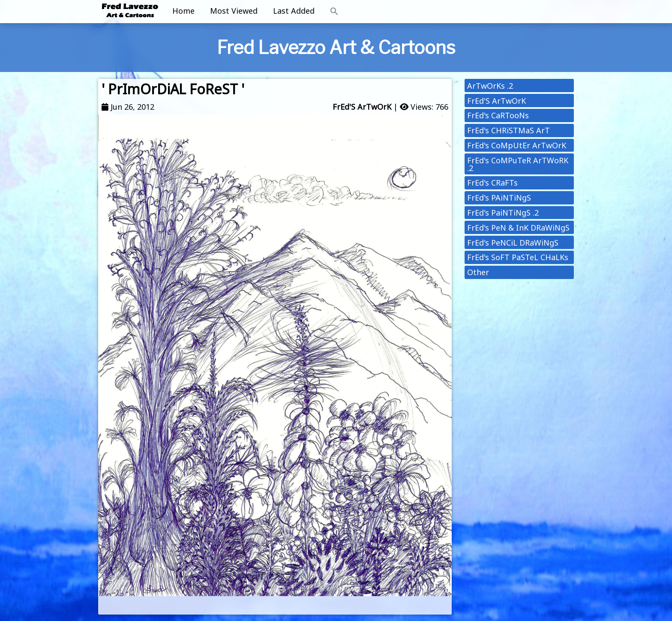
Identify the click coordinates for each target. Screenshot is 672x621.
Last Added (294, 11)
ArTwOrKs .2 (490, 86)
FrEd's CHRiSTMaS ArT (508, 130)
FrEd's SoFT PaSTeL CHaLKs (518, 257)
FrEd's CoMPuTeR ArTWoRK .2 (518, 164)
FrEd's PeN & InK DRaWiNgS (518, 228)
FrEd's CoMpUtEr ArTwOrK (517, 145)
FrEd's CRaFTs (492, 183)
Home (183, 11)
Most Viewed (234, 11)
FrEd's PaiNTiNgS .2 (503, 213)
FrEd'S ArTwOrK (362, 107)
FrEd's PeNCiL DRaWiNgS (513, 243)
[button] (334, 12)
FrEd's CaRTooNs (498, 115)
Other (478, 272)
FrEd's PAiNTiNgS (499, 198)
